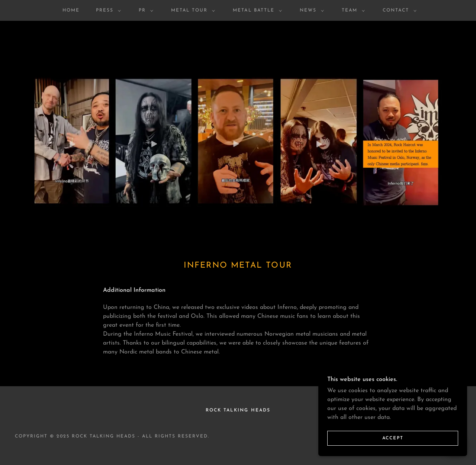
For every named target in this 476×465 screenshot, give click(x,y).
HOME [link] (71, 10)
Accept (393, 449)
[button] (107, 10)
